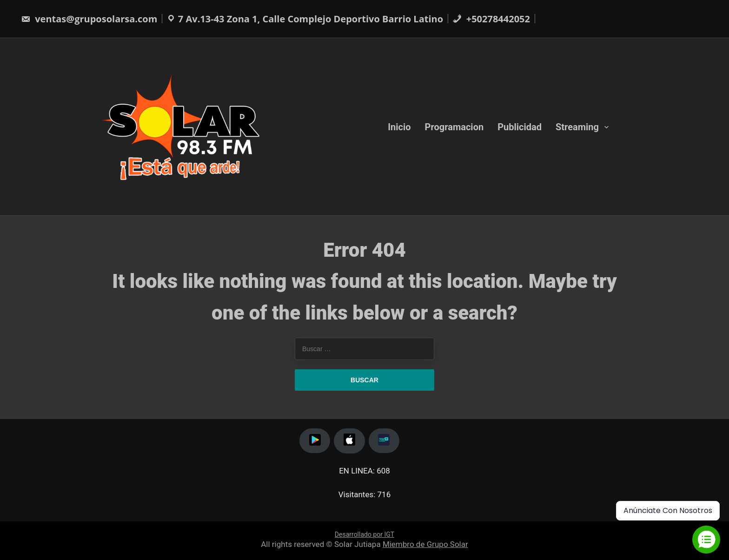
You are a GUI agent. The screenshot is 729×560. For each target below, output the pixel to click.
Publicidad (520, 127)
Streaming (577, 127)
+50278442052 (491, 19)
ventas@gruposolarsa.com (89, 19)
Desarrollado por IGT (364, 534)
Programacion (454, 127)
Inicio (399, 127)
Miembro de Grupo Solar (425, 544)
